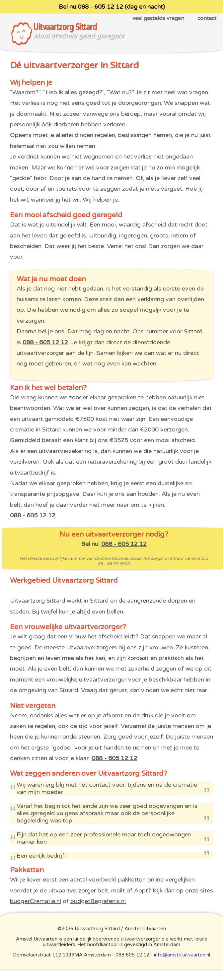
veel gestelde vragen (158, 18)
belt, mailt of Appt (123, 890)
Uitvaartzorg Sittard (65, 27)
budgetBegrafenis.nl (98, 901)
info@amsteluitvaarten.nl (182, 955)
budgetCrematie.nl (36, 901)
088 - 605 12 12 (45, 342)
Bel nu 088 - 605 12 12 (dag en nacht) (112, 7)
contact (207, 18)
